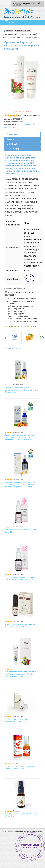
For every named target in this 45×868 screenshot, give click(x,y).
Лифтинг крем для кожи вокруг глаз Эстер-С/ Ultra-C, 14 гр (20, 768)
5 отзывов (16, 811)
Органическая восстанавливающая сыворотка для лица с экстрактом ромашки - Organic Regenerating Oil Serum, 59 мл (20, 485)
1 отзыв (15, 764)
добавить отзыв (18, 385)
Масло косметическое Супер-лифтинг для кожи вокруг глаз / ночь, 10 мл (21, 578)
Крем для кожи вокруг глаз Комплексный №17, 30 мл (16, 720)
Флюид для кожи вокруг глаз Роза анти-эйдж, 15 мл (22, 815)
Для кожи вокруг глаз (27, 34)
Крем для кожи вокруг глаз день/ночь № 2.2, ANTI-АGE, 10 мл (21, 625)
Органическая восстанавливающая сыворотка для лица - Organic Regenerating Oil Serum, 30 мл (20, 437)
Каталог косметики (23, 31)
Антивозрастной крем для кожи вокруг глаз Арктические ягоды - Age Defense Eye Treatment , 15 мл (21, 674)
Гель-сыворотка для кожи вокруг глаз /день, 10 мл (21, 531)
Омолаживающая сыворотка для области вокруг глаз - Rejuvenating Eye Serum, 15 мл (21, 390)
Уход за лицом (10, 34)
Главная (10, 31)
